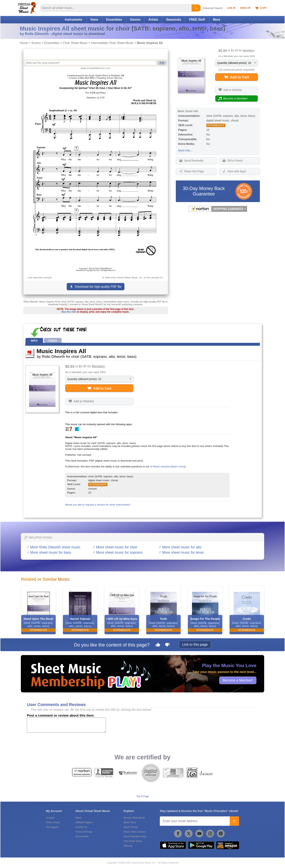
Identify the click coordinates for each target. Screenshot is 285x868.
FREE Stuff (197, 20)
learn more (178, 467)
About (78, 818)
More (217, 20)
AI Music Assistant (161, 467)
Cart (261, 8)
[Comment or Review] (66, 725)
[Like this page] (158, 645)
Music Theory (131, 827)
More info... (185, 150)
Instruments (73, 20)
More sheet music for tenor (183, 552)
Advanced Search (213, 8)
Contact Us (81, 827)
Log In (231, 8)
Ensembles (114, 20)
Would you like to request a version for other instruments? (98, 505)
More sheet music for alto (182, 547)
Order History (53, 822)
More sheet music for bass (51, 552)
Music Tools (130, 822)
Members (249, 50)
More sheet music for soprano (119, 552)
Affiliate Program (84, 822)
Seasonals (174, 20)
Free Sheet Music (133, 841)
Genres (135, 20)
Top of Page (142, 796)
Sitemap (128, 846)
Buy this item (69, 312)
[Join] (234, 821)
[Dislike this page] (167, 645)
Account (50, 818)
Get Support (52, 827)
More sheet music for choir (117, 547)
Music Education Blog (135, 836)
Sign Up (245, 8)
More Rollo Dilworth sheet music (55, 547)
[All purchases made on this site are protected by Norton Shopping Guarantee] (218, 211)
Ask (162, 63)
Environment (82, 836)
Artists (153, 20)
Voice (94, 20)
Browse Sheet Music (134, 818)
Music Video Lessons (135, 832)
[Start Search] (196, 8)
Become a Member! (238, 680)
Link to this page (195, 645)
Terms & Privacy (84, 832)
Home (24, 43)
